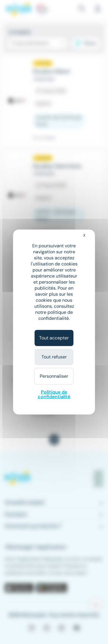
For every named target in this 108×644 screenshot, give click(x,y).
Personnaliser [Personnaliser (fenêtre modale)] (54, 376)
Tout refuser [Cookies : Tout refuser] (54, 357)
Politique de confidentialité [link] (54, 394)
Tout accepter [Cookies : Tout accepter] (54, 338)
